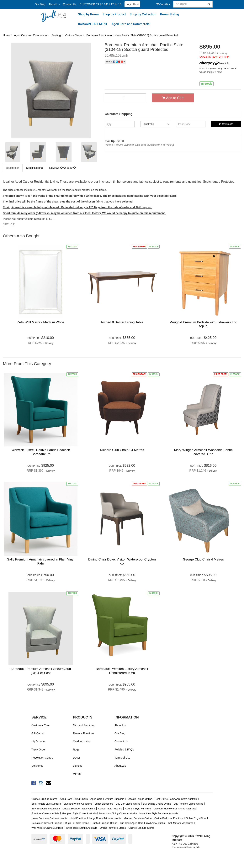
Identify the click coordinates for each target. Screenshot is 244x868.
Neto (198, 847)
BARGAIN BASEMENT (93, 24)
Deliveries (37, 766)
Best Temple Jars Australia (46, 804)
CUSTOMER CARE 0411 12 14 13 (100, 4)
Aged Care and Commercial (131, 24)
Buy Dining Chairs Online (157, 804)
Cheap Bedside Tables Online (79, 809)
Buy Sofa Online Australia (46, 809)
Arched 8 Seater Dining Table (122, 322)
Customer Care (41, 725)
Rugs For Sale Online (77, 823)
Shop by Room (88, 14)
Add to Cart (173, 98)
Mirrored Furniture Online (138, 818)
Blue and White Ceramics (78, 804)
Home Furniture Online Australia (49, 818)
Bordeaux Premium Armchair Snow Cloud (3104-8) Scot (41, 671)
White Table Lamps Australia (81, 828)
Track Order (39, 750)
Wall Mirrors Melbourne (181, 823)
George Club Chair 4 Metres (203, 559)
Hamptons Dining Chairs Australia (118, 813)
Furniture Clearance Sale (45, 813)
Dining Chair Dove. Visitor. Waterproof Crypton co (122, 561)
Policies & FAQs (124, 750)
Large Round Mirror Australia (105, 818)
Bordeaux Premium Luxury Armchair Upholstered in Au (122, 671)
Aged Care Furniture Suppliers (107, 799)
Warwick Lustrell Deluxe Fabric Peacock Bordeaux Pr (41, 452)
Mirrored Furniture (84, 725)
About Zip (120, 766)
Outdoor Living (82, 741)
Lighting (78, 766)
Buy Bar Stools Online (128, 804)
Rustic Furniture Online (104, 823)
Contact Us (70, 4)
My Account (38, 741)
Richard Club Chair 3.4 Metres (122, 450)
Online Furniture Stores (44, 799)
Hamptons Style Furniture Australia (159, 813)
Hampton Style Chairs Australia (79, 813)
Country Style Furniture (138, 809)
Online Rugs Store (196, 818)
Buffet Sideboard (104, 804)
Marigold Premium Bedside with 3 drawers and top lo (203, 324)
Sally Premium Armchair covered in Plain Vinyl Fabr (41, 561)
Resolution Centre (42, 758)
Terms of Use (122, 758)
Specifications (34, 168)
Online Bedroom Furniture (169, 818)
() (163, 4)
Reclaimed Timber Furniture (47, 823)
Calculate (226, 124)
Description (13, 168)
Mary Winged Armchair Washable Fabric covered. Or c (203, 452)
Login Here (132, 4)
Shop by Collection (143, 14)
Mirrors (77, 774)
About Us (54, 4)
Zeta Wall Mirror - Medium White (41, 322)
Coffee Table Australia (110, 809)
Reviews (62, 168)
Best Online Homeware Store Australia (176, 799)
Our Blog (40, 4)
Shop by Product (114, 14)
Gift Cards (37, 733)
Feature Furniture (83, 733)
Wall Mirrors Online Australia (47, 828)
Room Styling (170, 14)
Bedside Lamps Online (139, 799)
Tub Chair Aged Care (132, 823)
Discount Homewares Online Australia (175, 809)
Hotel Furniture (78, 818)
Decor (77, 758)
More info (214, 63)
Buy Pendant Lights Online (188, 804)
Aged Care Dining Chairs (74, 799)
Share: (115, 62)
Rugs (76, 750)
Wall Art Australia (156, 823)
